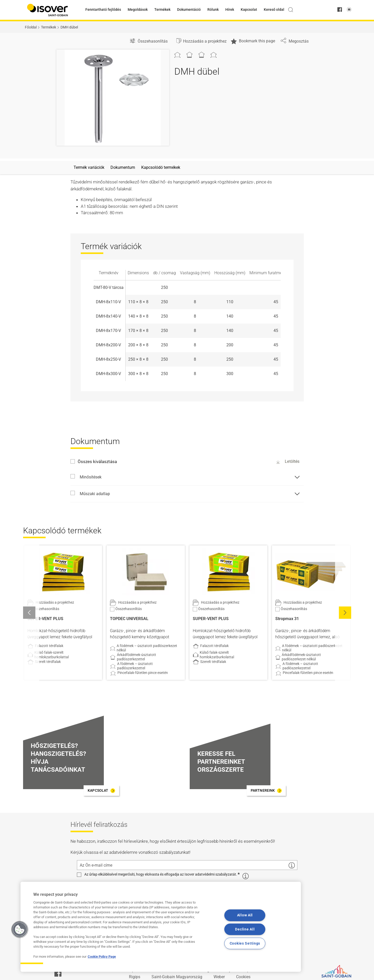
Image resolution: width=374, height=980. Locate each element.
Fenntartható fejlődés (103, 9)
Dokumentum (123, 167)
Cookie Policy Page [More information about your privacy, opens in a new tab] (102, 957)
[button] (345, 613)
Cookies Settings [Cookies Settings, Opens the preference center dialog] (245, 943)
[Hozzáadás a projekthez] (201, 41)
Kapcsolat (249, 9)
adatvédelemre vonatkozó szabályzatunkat (149, 852)
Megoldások (138, 9)
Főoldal (31, 27)
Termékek (162, 9)
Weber (219, 977)
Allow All (245, 915)
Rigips (135, 977)
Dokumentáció (189, 9)
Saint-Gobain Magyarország (177, 977)
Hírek (230, 9)
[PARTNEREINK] (266, 791)
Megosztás (295, 41)
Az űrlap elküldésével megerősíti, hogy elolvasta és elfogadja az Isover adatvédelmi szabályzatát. (161, 874)
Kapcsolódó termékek (161, 167)
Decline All (245, 929)
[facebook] (340, 10)
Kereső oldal (274, 9)
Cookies (243, 977)
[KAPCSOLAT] (101, 791)
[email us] (349, 10)
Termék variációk (89, 167)
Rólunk (213, 9)
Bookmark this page (253, 41)
